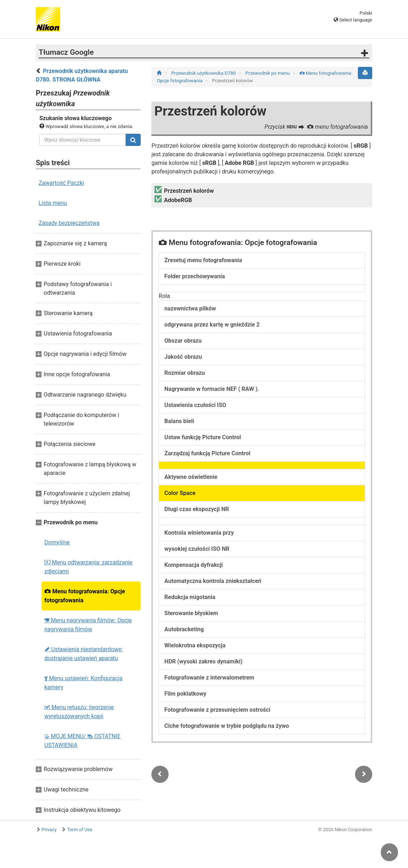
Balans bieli (179, 421)
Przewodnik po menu (268, 73)
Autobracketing (184, 629)
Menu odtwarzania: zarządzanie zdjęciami (88, 567)
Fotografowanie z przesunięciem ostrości (217, 710)
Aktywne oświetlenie (191, 477)
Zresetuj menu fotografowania (203, 260)
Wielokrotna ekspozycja (195, 645)
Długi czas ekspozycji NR (197, 509)
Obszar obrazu (183, 341)
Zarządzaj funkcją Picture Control (207, 453)
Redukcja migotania (190, 597)
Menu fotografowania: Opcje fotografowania (85, 596)
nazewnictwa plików (190, 308)
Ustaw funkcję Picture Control (203, 437)
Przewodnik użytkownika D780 (204, 73)
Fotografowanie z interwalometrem (209, 678)
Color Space (180, 493)
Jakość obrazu (183, 357)
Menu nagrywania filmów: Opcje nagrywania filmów (88, 625)
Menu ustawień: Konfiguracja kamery (83, 683)
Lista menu (53, 203)
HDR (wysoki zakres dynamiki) (203, 661)
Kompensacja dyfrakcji (193, 565)
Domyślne (57, 542)
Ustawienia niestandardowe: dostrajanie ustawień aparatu (84, 654)
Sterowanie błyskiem (191, 613)
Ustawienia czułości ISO (195, 405)
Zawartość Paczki (61, 183)
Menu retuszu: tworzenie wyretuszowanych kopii (79, 712)
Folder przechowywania (195, 276)
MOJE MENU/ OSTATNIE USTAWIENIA (82, 741)
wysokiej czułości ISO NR (197, 549)
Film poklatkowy (185, 694)
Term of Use (80, 830)
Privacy (49, 830)
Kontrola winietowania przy (199, 533)
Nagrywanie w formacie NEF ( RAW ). (212, 389)
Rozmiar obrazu (184, 373)
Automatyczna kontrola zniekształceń (213, 581)
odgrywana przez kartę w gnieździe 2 (212, 325)
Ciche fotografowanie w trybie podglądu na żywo (227, 726)
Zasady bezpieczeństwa (69, 223)
